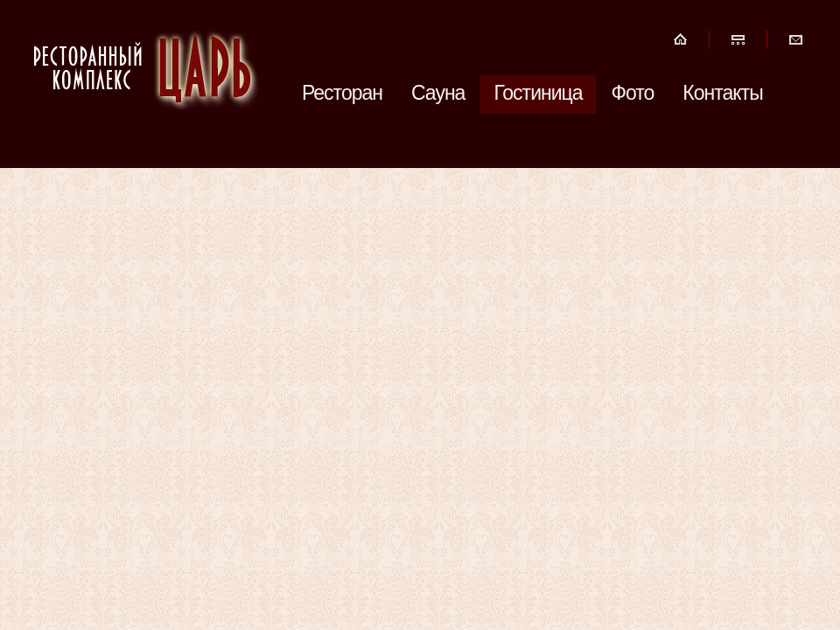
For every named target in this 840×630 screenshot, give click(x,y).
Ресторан (342, 93)
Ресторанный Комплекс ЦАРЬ (145, 68)
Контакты (722, 93)
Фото (633, 93)
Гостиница (538, 93)
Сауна (438, 93)
